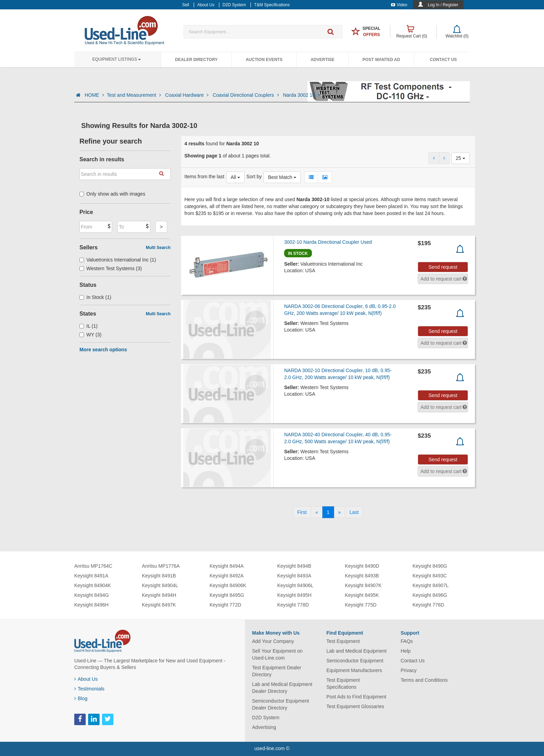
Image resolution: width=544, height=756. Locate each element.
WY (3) (90, 335)
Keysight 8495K (362, 595)
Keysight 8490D (362, 566)
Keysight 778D (293, 605)
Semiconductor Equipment (355, 661)
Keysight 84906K (228, 585)
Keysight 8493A (294, 576)
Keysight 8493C (430, 576)
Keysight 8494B (294, 566)
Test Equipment (343, 641)
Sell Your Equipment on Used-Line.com (278, 654)
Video (399, 5)
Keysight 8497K (159, 605)
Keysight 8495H (294, 595)
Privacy (409, 670)
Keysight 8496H (91, 605)
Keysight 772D (225, 605)
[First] (302, 512)
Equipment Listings (117, 59)
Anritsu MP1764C (93, 566)
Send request (443, 267)
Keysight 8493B (362, 576)
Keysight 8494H (159, 595)
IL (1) (88, 326)
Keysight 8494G (92, 595)
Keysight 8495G (227, 595)
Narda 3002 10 (301, 95)
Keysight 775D (361, 605)
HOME (94, 95)
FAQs (407, 641)
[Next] (340, 512)
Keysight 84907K (363, 585)
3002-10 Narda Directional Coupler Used (328, 242)
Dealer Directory (196, 60)
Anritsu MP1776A (161, 566)
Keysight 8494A (227, 566)
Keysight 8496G (430, 595)
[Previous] (317, 512)
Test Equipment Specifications (343, 684)
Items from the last (205, 177)
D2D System (266, 718)
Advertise (322, 60)
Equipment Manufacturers (354, 670)
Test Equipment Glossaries (355, 706)
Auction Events (264, 60)
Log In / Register (443, 5)
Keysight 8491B (159, 576)
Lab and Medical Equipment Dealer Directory (282, 688)
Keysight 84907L (431, 585)
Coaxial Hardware (188, 95)
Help (406, 651)
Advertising (264, 727)
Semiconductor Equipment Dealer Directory (281, 704)
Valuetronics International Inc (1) (118, 260)
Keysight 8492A (227, 576)
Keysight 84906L (295, 585)
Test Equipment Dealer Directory (277, 671)
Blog (81, 698)
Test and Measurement (135, 95)
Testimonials (89, 689)
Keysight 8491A (91, 576)
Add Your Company (273, 641)
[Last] (354, 512)
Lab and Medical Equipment (357, 651)
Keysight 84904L (160, 585)
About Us (86, 679)
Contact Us (443, 60)
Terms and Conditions (424, 680)
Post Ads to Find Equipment (356, 697)
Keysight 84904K (93, 585)
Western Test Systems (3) (111, 268)
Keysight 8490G (430, 566)
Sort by (254, 177)
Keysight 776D (428, 605)
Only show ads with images (112, 194)
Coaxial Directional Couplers (246, 95)
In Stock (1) (95, 297)
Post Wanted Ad (381, 60)
